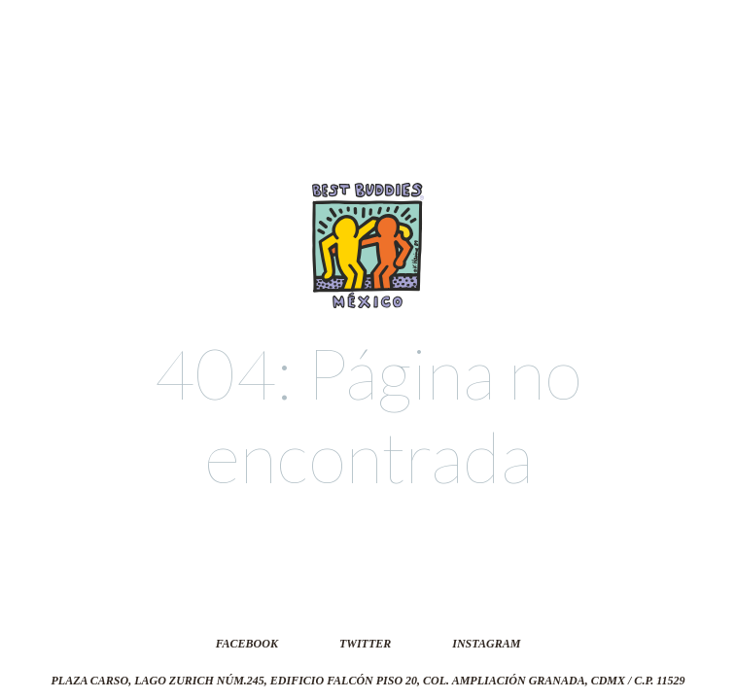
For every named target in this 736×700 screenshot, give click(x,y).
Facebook (247, 644)
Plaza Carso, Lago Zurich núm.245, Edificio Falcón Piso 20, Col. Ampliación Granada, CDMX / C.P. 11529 (368, 681)
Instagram (486, 644)
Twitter (365, 644)
